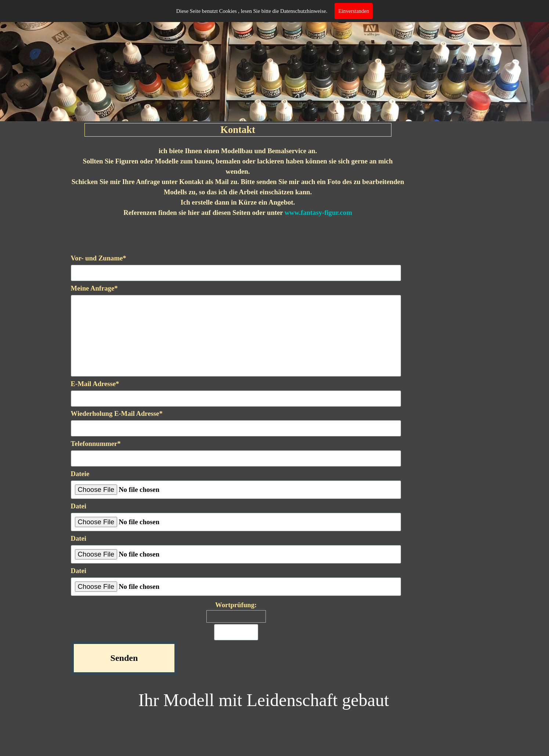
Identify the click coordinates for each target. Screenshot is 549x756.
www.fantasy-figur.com (318, 213)
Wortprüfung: (236, 605)
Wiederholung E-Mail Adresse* (117, 413)
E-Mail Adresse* (95, 384)
